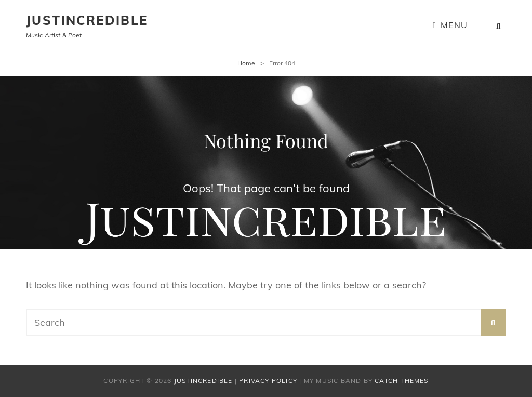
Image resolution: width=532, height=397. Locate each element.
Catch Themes (401, 381)
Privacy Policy (268, 381)
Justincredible (87, 20)
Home (246, 63)
